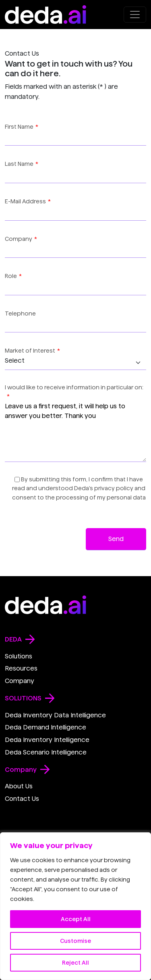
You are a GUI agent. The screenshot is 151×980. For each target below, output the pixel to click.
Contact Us (22, 799)
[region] (75, 906)
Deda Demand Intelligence (46, 727)
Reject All (75, 963)
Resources (21, 668)
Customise (75, 941)
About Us (19, 786)
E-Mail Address (28, 201)
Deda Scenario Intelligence (46, 752)
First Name (22, 127)
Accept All (76, 919)
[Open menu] (135, 15)
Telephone (20, 313)
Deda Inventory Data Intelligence (55, 715)
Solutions (19, 656)
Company (21, 239)
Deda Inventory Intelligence (47, 740)
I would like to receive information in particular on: (74, 392)
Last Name (22, 164)
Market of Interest (32, 351)
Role (13, 276)
